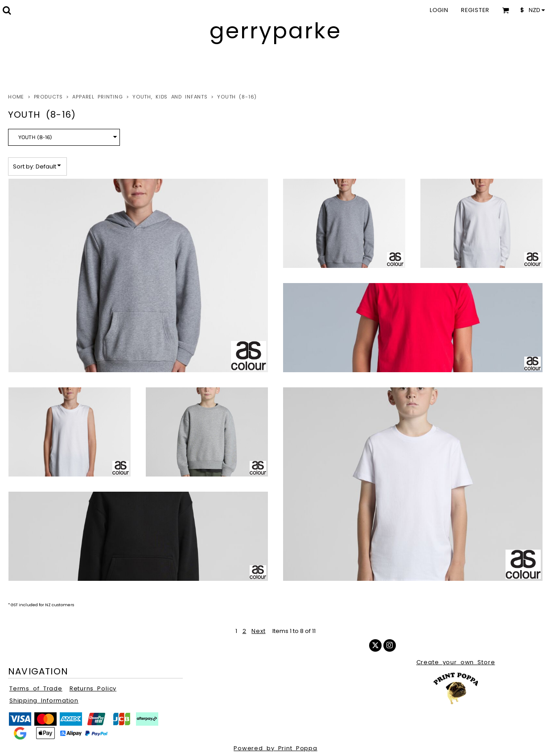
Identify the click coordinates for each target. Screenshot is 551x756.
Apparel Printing (97, 97)
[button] (7, 10)
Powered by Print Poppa (275, 748)
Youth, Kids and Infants (170, 97)
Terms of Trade (36, 688)
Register (475, 10)
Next (258, 631)
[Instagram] (390, 645)
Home (16, 97)
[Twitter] (375, 645)
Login (439, 10)
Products (48, 97)
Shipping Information (44, 701)
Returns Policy (93, 688)
